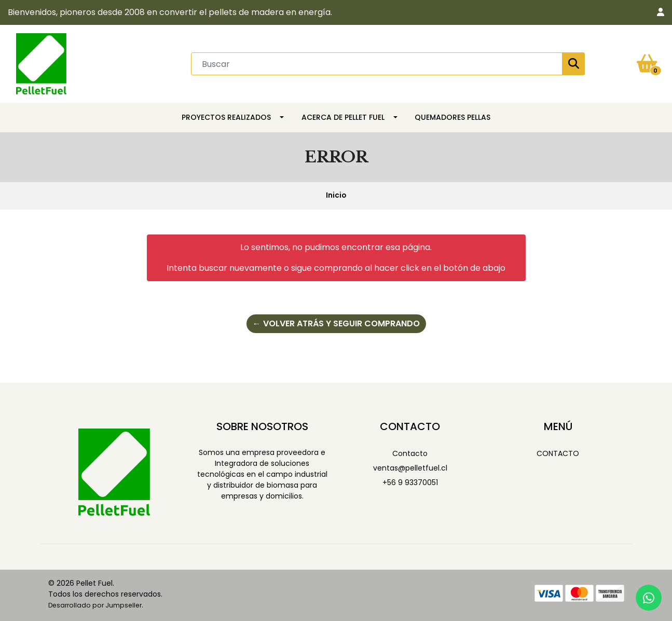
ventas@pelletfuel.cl (410, 468)
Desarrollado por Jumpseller (95, 605)
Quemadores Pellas (452, 117)
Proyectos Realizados (226, 117)
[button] (661, 12)
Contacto (410, 453)
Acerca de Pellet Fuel (343, 117)
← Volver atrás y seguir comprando (336, 323)
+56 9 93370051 (410, 482)
